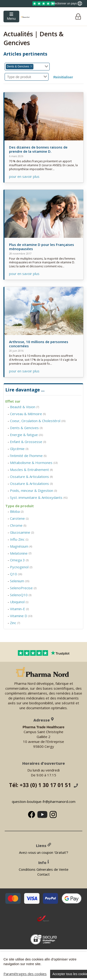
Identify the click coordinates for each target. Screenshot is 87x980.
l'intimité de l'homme (28, 456)
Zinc (15, 623)
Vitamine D (21, 616)
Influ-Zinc (19, 539)
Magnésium (21, 546)
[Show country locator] (66, 3)
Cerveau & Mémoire (28, 414)
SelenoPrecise (23, 588)
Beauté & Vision (25, 407)
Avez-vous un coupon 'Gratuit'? (44, 852)
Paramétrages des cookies (25, 974)
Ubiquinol (19, 602)
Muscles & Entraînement (31, 470)
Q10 (16, 574)
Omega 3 (19, 560)
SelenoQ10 (21, 595)
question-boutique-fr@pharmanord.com (44, 801)
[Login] (78, 17)
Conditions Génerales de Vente (44, 869)
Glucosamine (22, 532)
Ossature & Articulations (31, 477)
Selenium (20, 581)
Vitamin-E (19, 609)
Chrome (18, 525)
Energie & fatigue (27, 435)
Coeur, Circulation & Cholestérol (38, 421)
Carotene (19, 518)
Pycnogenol (21, 567)
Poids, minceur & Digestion (34, 490)
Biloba (17, 511)
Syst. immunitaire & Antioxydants (39, 497)
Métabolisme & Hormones (34, 463)
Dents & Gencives (26, 428)
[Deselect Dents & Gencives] (31, 66)
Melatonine (21, 553)
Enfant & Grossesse (28, 442)
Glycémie (19, 449)
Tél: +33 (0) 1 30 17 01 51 (43, 785)
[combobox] (27, 67)
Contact (43, 874)
